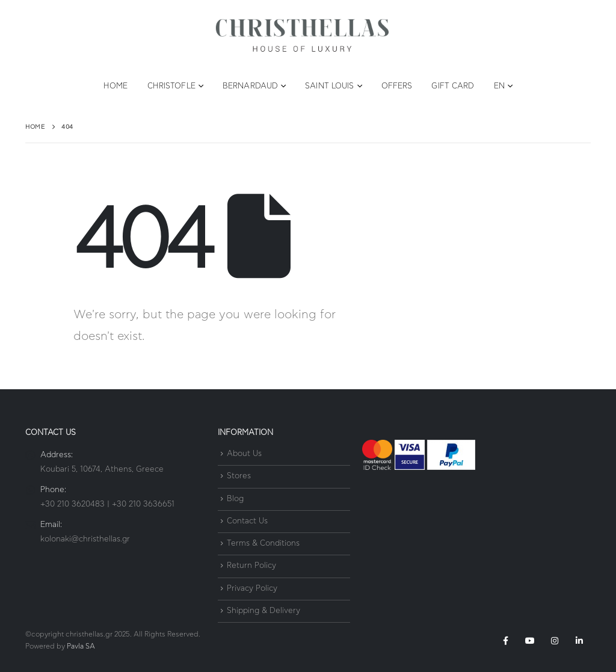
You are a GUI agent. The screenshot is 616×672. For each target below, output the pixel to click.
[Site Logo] (302, 36)
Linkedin (579, 641)
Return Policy (251, 566)
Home (115, 86)
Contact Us (247, 521)
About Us (244, 454)
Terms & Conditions (263, 544)
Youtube (530, 641)
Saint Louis (329, 86)
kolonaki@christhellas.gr (85, 539)
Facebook (505, 641)
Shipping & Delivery (263, 611)
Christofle (171, 86)
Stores (239, 477)
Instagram (555, 641)
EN (499, 86)
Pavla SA (81, 646)
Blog (235, 499)
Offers (397, 86)
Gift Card (453, 86)
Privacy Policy (252, 589)
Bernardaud (250, 86)
